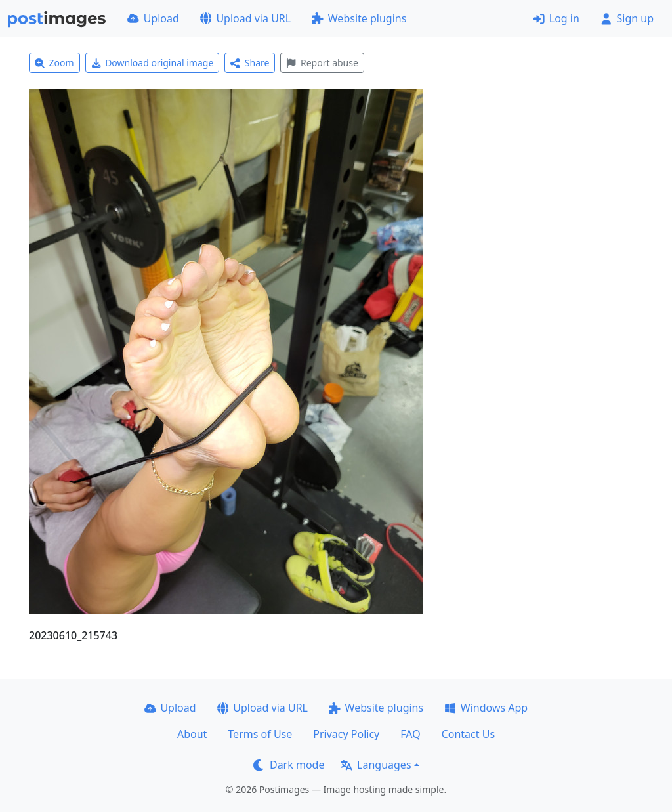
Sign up (627, 18)
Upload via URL (245, 18)
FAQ (410, 734)
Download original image (153, 63)
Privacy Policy (346, 734)
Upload (153, 18)
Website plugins (359, 18)
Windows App (486, 708)
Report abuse (322, 63)
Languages (376, 765)
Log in (556, 18)
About (192, 734)
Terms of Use (260, 734)
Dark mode (289, 765)
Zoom (54, 63)
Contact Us (468, 734)
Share (250, 63)
